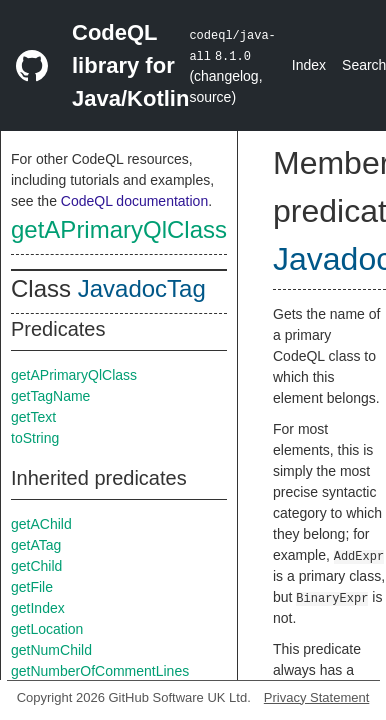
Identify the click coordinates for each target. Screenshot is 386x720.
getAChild (41, 524)
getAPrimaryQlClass (119, 229)
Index (309, 65)
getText (33, 417)
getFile (32, 587)
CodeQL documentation (134, 201)
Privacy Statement (317, 697)
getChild (36, 566)
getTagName (50, 396)
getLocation (47, 629)
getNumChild (51, 650)
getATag (36, 545)
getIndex (38, 608)
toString (35, 438)
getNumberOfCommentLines (100, 671)
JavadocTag (142, 288)
